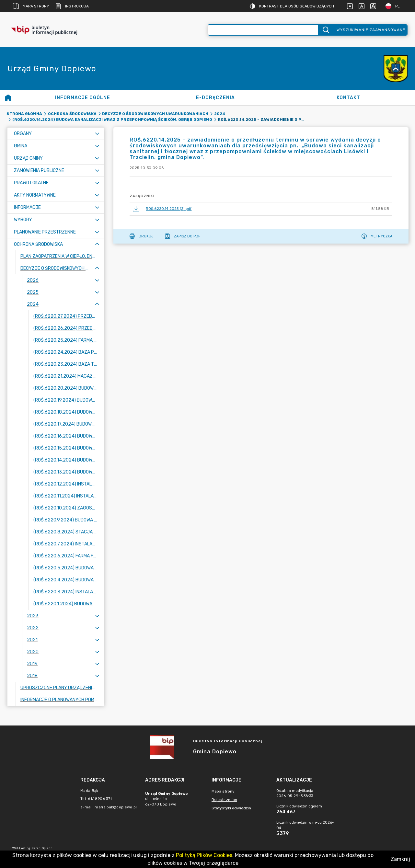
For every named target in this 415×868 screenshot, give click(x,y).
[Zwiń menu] (97, 244)
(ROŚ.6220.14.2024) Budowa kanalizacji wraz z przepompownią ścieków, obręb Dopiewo (112, 120)
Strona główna (24, 114)
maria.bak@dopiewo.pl (116, 807)
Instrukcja (72, 6)
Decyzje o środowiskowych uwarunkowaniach (155, 114)
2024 (220, 114)
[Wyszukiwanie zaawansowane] (263, 30)
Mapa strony (31, 6)
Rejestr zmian (224, 800)
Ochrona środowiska (72, 114)
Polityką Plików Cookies (204, 855)
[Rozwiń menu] (97, 134)
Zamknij (400, 859)
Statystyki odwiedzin (231, 808)
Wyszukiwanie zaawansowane (371, 30)
